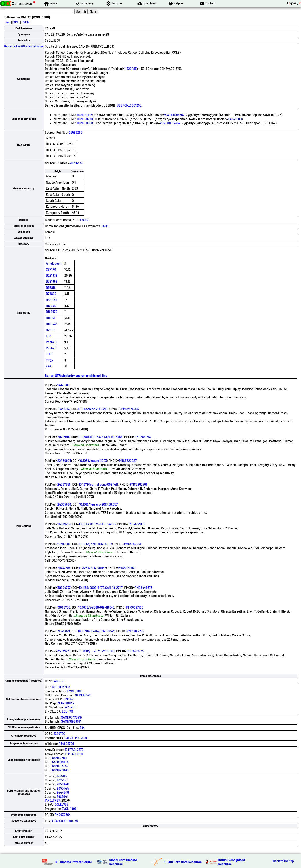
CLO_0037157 (61, 687)
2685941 (62, 796)
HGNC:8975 (85, 115)
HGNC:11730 (85, 119)
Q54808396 (66, 743)
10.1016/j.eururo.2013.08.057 (98, 504)
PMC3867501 (138, 484)
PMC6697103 (135, 607)
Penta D (51, 342)
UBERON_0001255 (129, 105)
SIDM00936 (83, 695)
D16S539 (52, 311)
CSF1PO (51, 269)
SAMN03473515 (71, 717)
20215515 (64, 437)
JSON (25, 22)
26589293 (76, 132)
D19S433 (52, 324)
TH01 (49, 354)
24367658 (64, 484)
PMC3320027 (128, 460)
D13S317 (51, 306)
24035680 (235, 119)
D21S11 (50, 330)
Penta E (51, 348)
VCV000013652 (174, 115)
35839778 (64, 651)
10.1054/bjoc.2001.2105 (93, 409)
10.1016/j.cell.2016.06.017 (95, 544)
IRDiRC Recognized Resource (232, 862)
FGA (49, 336)
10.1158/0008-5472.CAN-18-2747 (101, 587)
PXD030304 (63, 814)
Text (8, 22)
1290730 (69, 699)
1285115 (62, 776)
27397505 (64, 544)
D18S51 (51, 318)
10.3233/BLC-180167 (92, 568)
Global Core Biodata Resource (123, 862)
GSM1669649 (61, 770)
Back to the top (283, 861)
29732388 (64, 568)
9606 (105, 226)
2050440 (63, 784)
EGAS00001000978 (65, 821)
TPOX (50, 360)
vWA (49, 366)
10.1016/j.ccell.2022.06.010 (96, 651)
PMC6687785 (135, 631)
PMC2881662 (143, 437)
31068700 (64, 607)
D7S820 (51, 293)
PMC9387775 (135, 651)
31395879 (64, 631)
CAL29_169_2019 (76, 738)
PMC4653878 (136, 524)
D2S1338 (52, 275)
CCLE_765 (61, 804)
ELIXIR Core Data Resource (183, 862)
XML (16, 22)
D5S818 (51, 287)
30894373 (76, 163)
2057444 (63, 788)
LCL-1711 (68, 711)
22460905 (64, 460)
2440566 (64, 385)
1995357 (62, 780)
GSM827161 (59, 758)
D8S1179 (51, 300)
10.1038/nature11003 (93, 460)
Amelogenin (54, 263)
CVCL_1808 (75, 691)
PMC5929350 (127, 568)
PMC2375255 (130, 409)
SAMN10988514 (71, 721)
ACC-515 (60, 681)
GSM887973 (60, 766)
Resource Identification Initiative (24, 46)
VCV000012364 (170, 123)
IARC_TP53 (52, 800)
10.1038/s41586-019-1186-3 (96, 607)
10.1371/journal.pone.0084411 (98, 484)
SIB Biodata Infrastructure (73, 862)
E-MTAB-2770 (74, 749)
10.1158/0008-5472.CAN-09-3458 (100, 437)
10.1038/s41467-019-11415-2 (96, 631)
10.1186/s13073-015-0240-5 (97, 524)
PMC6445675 (143, 587)
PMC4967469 (133, 544)
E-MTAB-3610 (74, 754)
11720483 (131, 68)
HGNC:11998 (85, 123)
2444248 (63, 792)
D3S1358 (52, 281)
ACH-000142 (66, 703)
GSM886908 (60, 762)
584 (82, 727)
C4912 (84, 220)
